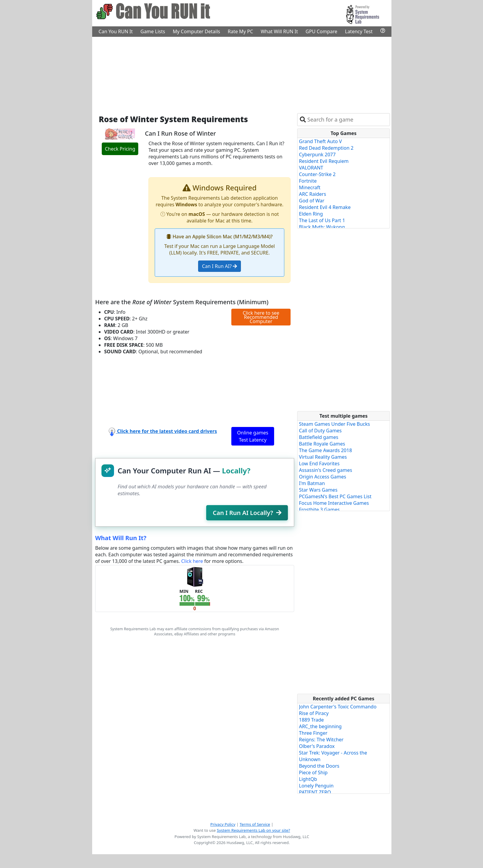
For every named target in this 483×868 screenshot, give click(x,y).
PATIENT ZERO (315, 792)
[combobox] (347, 120)
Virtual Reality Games (323, 457)
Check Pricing (120, 149)
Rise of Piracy (314, 713)
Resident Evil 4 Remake (325, 207)
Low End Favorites (319, 463)
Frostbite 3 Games (319, 510)
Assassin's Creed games (326, 470)
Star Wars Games (318, 490)
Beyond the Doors (319, 766)
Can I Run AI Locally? (247, 513)
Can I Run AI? (220, 266)
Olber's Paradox (317, 746)
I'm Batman (312, 483)
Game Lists (153, 31)
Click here (192, 561)
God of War (312, 201)
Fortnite (308, 181)
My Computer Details (196, 31)
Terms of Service (255, 824)
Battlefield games (319, 437)
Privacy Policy (223, 824)
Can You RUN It (116, 31)
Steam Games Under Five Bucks (334, 424)
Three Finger (313, 733)
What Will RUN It (279, 31)
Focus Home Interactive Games (334, 503)
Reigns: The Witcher (321, 740)
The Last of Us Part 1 (322, 220)
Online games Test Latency (253, 436)
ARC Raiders (313, 194)
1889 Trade (311, 720)
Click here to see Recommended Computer (261, 317)
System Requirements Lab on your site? (253, 830)
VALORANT (311, 168)
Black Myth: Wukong (322, 227)
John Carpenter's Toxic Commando (338, 707)
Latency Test (359, 31)
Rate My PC (240, 31)
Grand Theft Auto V (320, 141)
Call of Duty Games (320, 431)
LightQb (308, 779)
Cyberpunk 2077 (317, 154)
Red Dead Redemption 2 (326, 148)
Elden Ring (311, 214)
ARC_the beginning (320, 726)
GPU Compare (321, 31)
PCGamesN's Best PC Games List (335, 496)
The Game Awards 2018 (325, 450)
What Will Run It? (121, 538)
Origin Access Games (323, 477)
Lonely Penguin (316, 786)
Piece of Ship (313, 772)
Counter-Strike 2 (317, 174)
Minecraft (310, 187)
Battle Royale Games (322, 444)
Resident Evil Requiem (324, 161)
